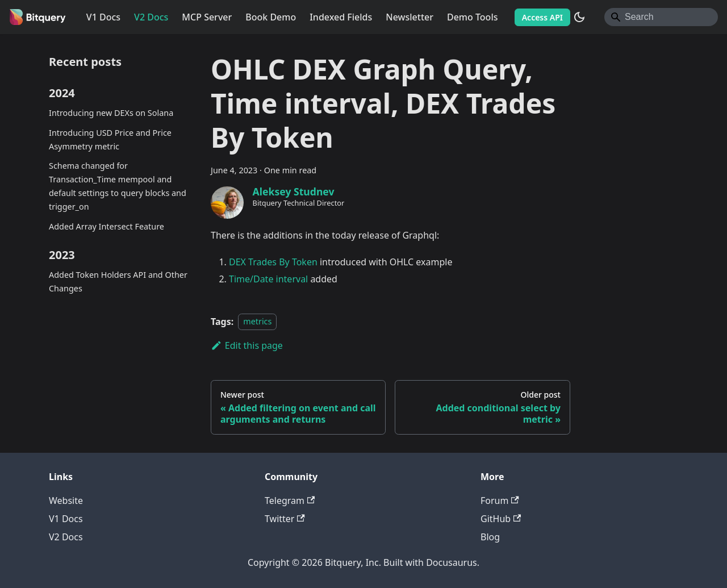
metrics (257, 322)
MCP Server (207, 17)
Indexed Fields (341, 17)
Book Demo (271, 17)
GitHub (501, 519)
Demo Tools (473, 17)
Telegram (290, 501)
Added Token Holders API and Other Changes (118, 282)
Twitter (285, 519)
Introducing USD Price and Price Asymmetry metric (110, 139)
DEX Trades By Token (273, 262)
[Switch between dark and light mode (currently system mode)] (579, 17)
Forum (500, 501)
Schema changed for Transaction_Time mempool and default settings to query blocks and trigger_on (118, 186)
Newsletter (410, 17)
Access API (542, 17)
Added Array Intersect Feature (106, 226)
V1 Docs (103, 17)
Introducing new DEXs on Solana (111, 113)
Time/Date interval (268, 279)
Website (66, 501)
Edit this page (247, 345)
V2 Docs (151, 17)
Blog (490, 537)
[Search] (661, 17)
